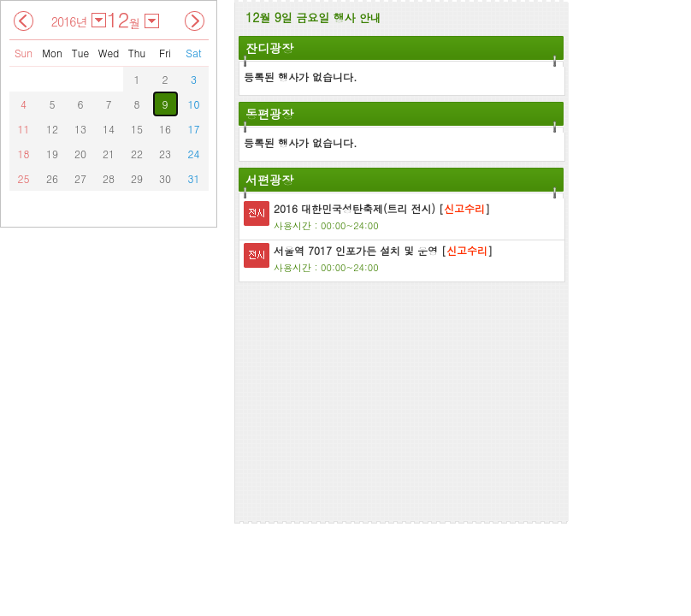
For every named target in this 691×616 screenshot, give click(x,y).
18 (24, 154)
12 (52, 129)
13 (80, 129)
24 (194, 154)
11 (24, 129)
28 (109, 178)
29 (137, 178)
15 (137, 129)
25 (24, 178)
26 (52, 178)
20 (80, 154)
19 (52, 154)
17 (194, 129)
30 (165, 178)
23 (165, 154)
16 (165, 129)
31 (194, 178)
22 (137, 154)
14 (109, 129)
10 (194, 104)
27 (80, 178)
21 (109, 154)
